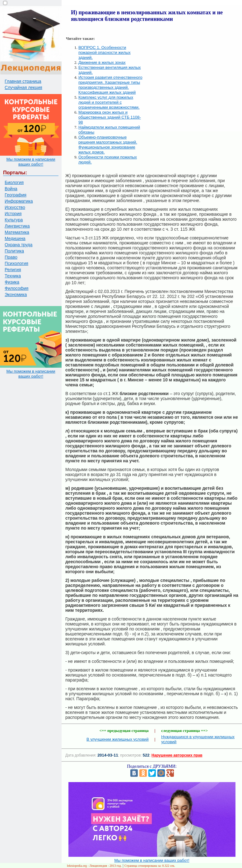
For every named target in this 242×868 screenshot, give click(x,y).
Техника (13, 276)
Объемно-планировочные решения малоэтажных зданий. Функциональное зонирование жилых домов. (108, 145)
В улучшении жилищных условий (118, 739)
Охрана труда (19, 245)
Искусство (15, 207)
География (16, 195)
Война (11, 189)
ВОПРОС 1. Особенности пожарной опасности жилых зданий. (105, 52)
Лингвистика (17, 226)
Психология (16, 263)
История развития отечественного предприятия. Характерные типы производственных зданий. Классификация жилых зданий (110, 85)
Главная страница (23, 81)
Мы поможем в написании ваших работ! (31, 162)
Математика (17, 232)
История (13, 214)
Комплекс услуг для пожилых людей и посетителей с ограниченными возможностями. (109, 102)
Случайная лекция (23, 87)
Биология (14, 182)
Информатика (19, 201)
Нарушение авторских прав (177, 755)
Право (11, 257)
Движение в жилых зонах (102, 62)
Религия (13, 270)
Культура (14, 220)
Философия (16, 288)
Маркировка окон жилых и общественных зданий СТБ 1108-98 (110, 117)
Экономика (16, 295)
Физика (12, 282)
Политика (14, 251)
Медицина (15, 238)
